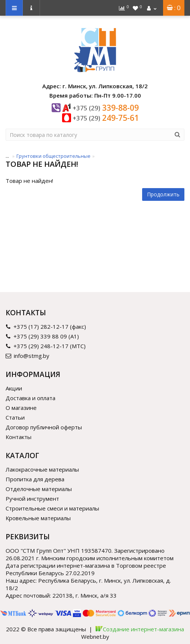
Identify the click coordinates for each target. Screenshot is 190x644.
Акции (14, 388)
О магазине (21, 408)
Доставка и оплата (30, 398)
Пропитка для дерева (35, 479)
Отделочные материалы (39, 489)
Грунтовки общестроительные (53, 156)
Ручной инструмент (32, 499)
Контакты (19, 437)
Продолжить (163, 194)
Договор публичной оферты (44, 427)
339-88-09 (106, 108)
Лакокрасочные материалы (42, 469)
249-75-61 (106, 118)
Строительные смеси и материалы (52, 508)
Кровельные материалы (38, 518)
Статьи (15, 417)
